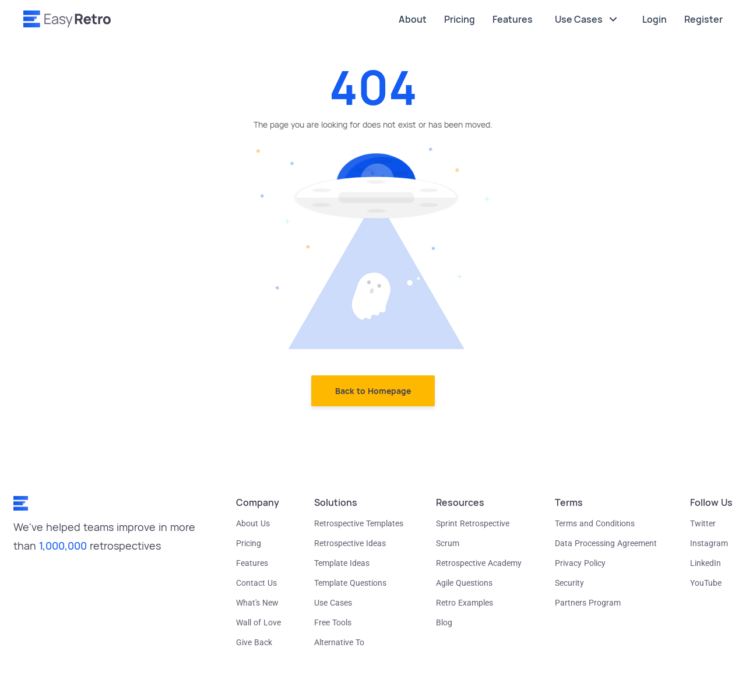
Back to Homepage (373, 391)
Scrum (448, 543)
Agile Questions (464, 583)
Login (654, 19)
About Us (253, 523)
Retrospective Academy (479, 563)
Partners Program (588, 603)
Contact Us (256, 583)
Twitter (703, 523)
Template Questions (350, 583)
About (413, 19)
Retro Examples (465, 603)
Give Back (254, 642)
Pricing (460, 19)
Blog (444, 622)
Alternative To (339, 642)
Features (513, 19)
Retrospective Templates (359, 523)
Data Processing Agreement (606, 543)
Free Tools (333, 622)
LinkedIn (705, 563)
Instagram (709, 543)
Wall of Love (258, 622)
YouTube (706, 583)
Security (569, 583)
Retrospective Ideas (350, 543)
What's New (257, 603)
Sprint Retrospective (473, 523)
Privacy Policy (580, 563)
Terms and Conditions (595, 523)
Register (703, 19)
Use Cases (587, 19)
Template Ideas (342, 563)
